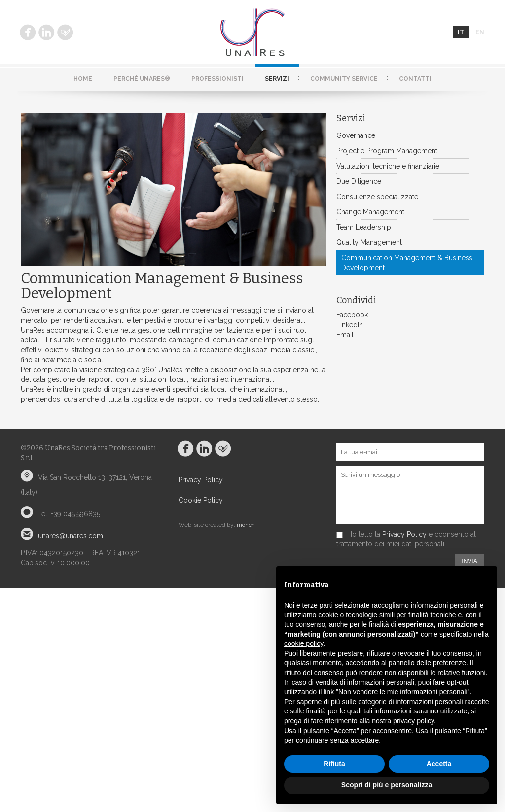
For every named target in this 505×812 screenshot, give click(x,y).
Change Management (370, 212)
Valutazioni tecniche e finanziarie (388, 166)
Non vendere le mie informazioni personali (403, 692)
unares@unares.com (71, 536)
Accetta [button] (439, 764)
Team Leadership (364, 227)
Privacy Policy (201, 480)
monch (246, 525)
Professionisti (217, 79)
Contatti (415, 79)
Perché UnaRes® (142, 79)
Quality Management (369, 242)
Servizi (277, 79)
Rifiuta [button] (334, 764)
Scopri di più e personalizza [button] (387, 785)
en (480, 32)
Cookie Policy (201, 500)
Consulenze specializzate (377, 197)
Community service (344, 79)
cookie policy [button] (304, 643)
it (461, 32)
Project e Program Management (387, 151)
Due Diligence (359, 181)
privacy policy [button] (414, 721)
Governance (356, 135)
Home (83, 79)
